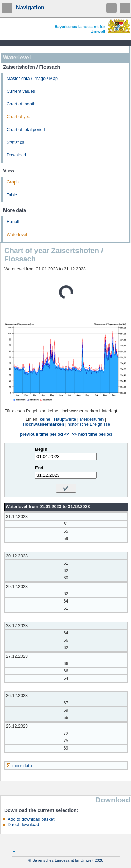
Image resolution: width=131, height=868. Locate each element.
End (39, 468)
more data (22, 766)
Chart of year (19, 117)
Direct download (23, 825)
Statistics (15, 142)
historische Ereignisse (89, 424)
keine (45, 419)
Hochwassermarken (43, 424)
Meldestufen (92, 419)
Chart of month (21, 104)
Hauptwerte (65, 419)
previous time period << (44, 434)
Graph (13, 182)
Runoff (13, 222)
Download (16, 155)
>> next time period (92, 434)
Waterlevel (17, 235)
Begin (41, 449)
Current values (21, 91)
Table (12, 195)
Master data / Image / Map (32, 79)
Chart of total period (26, 130)
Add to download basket (31, 819)
